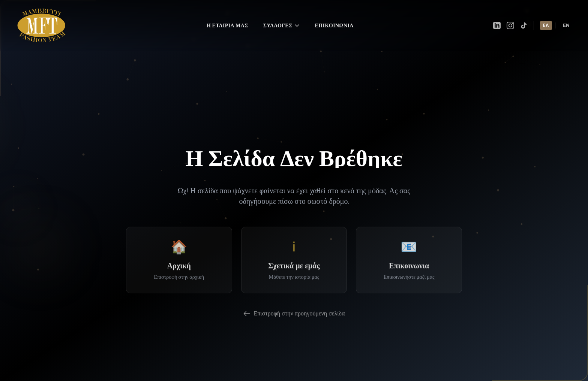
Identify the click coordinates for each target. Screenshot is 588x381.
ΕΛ (546, 19)
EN (566, 19)
